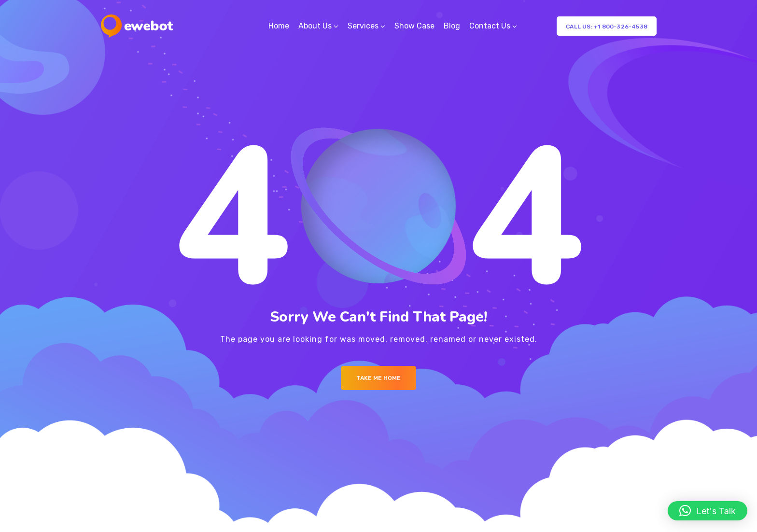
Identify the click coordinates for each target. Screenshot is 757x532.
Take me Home (378, 378)
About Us (315, 26)
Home (279, 26)
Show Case (414, 26)
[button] (708, 511)
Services (363, 26)
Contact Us (490, 26)
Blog (452, 26)
